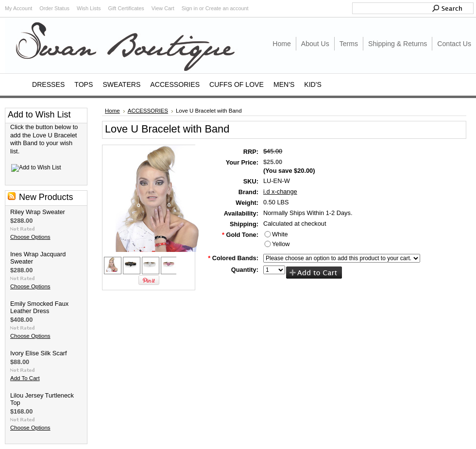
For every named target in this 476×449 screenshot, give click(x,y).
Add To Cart (25, 378)
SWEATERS (121, 84)
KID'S (313, 84)
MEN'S (284, 84)
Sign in (190, 8)
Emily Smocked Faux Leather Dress (39, 307)
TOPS (84, 84)
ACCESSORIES (175, 84)
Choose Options (30, 237)
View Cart (163, 8)
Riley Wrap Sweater (38, 212)
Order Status (54, 8)
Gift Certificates (126, 8)
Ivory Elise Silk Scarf (39, 353)
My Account (18, 8)
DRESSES (48, 84)
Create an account (227, 8)
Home (112, 111)
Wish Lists (89, 8)
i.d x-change (280, 191)
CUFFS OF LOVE (237, 84)
